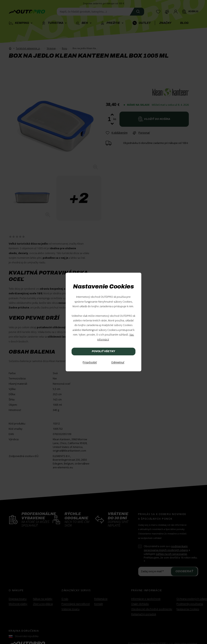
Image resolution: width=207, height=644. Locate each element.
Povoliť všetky (103, 351)
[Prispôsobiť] (90, 363)
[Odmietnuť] (118, 363)
